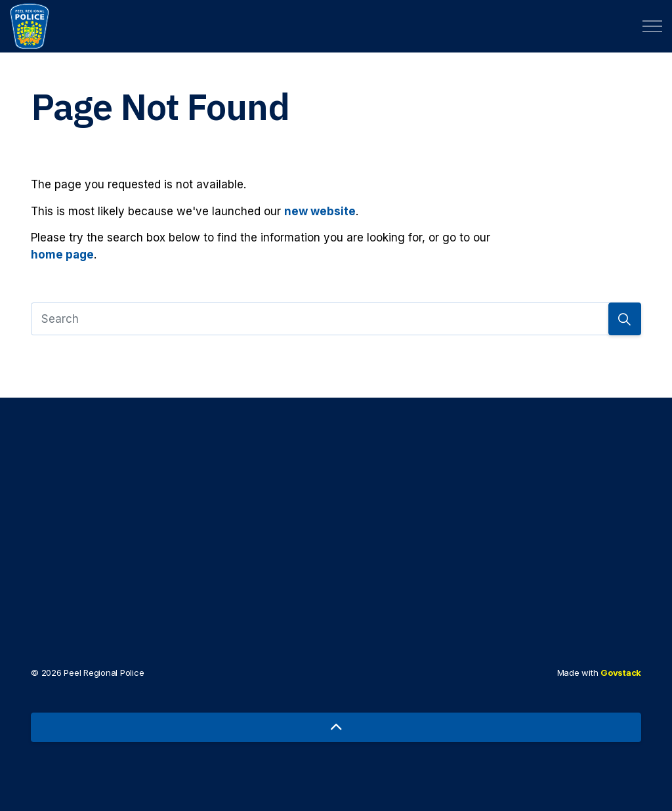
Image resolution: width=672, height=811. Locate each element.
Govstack (621, 673)
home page (62, 255)
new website (320, 211)
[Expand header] (652, 26)
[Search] (336, 319)
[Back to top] (336, 727)
